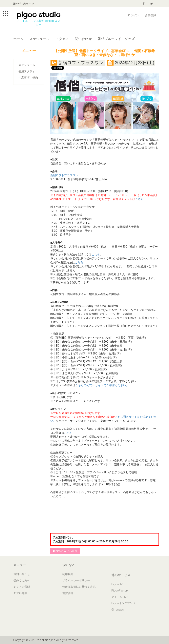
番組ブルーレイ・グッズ (116, 39)
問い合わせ (83, 39)
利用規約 (68, 574)
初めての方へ (22, 580)
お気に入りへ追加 (65, 551)
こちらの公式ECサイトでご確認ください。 (102, 385)
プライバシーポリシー (76, 580)
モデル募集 (20, 593)
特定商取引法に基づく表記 (79, 587)
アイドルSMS (120, 597)
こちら (139, 199)
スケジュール (39, 39)
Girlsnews (118, 610)
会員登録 (150, 15)
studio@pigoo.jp (24, 4)
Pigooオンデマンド (123, 603)
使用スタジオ (27, 71)
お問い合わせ (22, 574)
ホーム (18, 39)
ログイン (133, 15)
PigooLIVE (118, 584)
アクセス (62, 39)
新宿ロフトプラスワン (64, 175)
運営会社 (68, 593)
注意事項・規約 (28, 78)
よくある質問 (22, 587)
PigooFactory (120, 591)
